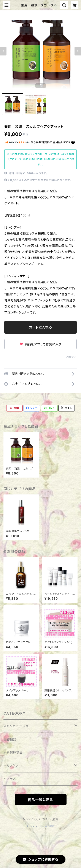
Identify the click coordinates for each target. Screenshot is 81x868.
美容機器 (10, 739)
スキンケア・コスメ (16, 726)
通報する (71, 357)
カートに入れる (40, 327)
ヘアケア (10, 779)
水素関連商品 (13, 752)
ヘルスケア (11, 766)
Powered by (41, 826)
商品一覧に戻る (41, 800)
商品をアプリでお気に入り (40, 344)
